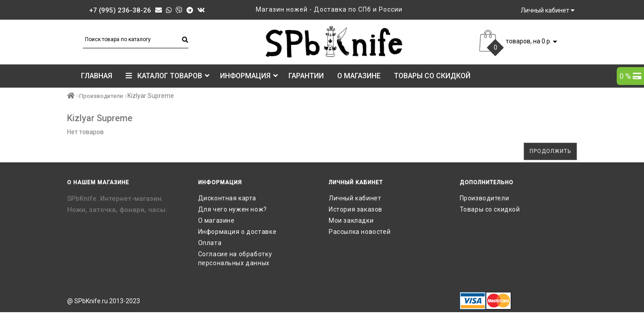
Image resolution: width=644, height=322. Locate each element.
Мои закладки (351, 220)
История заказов (356, 209)
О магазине (359, 76)
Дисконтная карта (227, 198)
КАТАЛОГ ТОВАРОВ (167, 76)
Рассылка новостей (360, 232)
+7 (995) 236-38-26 (120, 10)
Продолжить (550, 151)
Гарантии (306, 76)
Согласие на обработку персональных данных (235, 258)
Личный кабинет (355, 198)
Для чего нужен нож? (233, 209)
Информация (249, 76)
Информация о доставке (237, 232)
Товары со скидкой (432, 76)
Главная (97, 76)
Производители (101, 96)
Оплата (210, 243)
